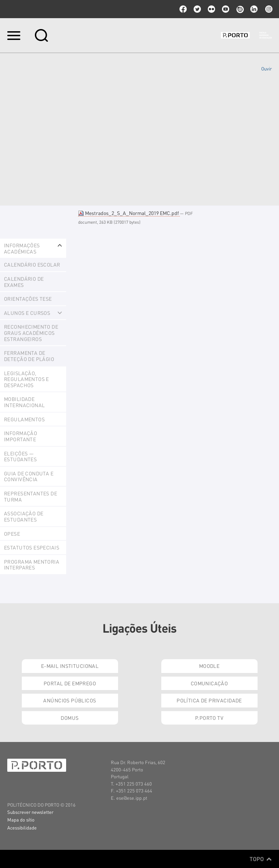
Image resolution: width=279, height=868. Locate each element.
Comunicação (209, 683)
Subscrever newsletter (30, 812)
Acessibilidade (22, 828)
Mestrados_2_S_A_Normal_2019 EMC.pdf (129, 213)
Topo (261, 859)
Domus (70, 718)
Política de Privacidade (209, 700)
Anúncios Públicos (70, 700)
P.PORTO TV (209, 718)
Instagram (268, 9)
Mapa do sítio (21, 820)
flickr (211, 9)
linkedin (254, 9)
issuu (240, 9)
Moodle (209, 666)
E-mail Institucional (70, 666)
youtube (226, 9)
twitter (197, 9)
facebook (183, 9)
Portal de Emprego (70, 683)
